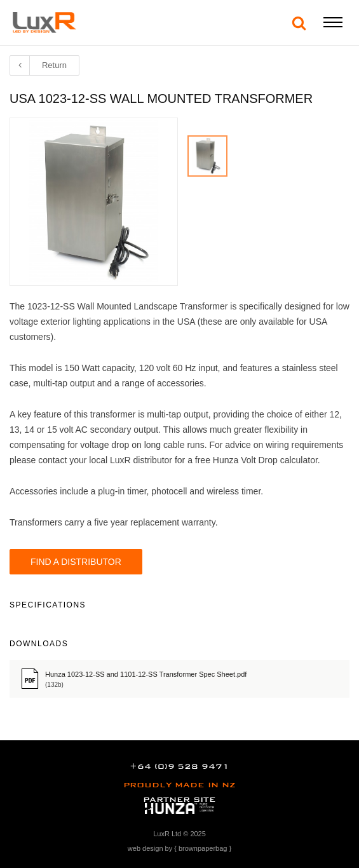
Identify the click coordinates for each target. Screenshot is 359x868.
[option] (208, 156)
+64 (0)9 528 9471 (179, 766)
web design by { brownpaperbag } (179, 848)
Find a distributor (76, 562)
